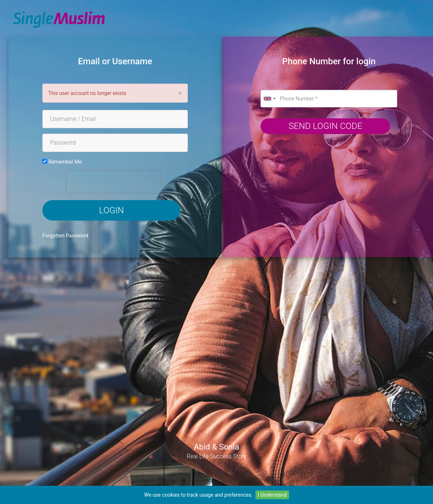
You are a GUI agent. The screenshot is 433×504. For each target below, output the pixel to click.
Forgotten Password (65, 236)
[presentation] (113, 182)
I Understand (272, 495)
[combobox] (269, 99)
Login (111, 210)
